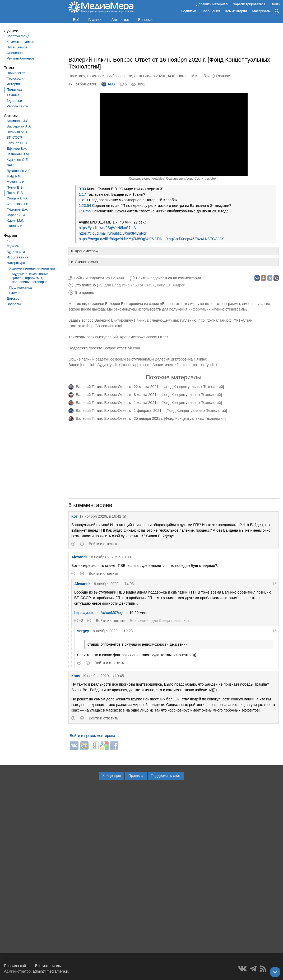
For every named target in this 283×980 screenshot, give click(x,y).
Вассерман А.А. (19, 126)
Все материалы (48, 966)
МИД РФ (13, 176)
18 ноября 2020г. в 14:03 (113, 584)
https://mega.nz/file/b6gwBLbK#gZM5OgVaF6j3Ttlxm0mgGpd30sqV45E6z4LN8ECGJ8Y (151, 239)
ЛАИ (10, 165)
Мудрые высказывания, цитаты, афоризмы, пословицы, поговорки (31, 278)
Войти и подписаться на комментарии (169, 278)
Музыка (13, 246)
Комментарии (236, 11)
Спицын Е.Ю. (17, 198)
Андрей (179, 285)
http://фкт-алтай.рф (215, 320)
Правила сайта (17, 966)
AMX (108, 84)
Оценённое (16, 53)
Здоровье (14, 101)
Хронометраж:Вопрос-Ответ (144, 337)
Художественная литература (32, 268)
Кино (10, 241)
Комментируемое (20, 42)
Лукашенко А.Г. (19, 171)
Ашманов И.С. (18, 121)
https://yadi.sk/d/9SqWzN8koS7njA (107, 228)
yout (190, 179)
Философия (16, 78)
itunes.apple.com (136, 365)
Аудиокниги (16, 252)
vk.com (134, 348)
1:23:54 (85, 206)
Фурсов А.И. (16, 215)
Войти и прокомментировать (94, 736)
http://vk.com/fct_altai (105, 326)
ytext (214, 179)
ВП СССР (14, 137)
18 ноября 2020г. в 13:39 (110, 557)
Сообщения (211, 11)
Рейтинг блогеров (21, 58)
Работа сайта (17, 106)
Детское (13, 298)
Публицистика (20, 287)
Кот (75, 516)
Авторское (120, 20)
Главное (95, 20)
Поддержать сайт (166, 776)
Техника (13, 95)
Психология (16, 73)
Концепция (112, 776)
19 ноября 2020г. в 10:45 (103, 676)
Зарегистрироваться (249, 4)
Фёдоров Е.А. (17, 209)
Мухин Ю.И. (16, 182)
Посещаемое (17, 47)
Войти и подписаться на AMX (99, 278)
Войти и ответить (103, 544)
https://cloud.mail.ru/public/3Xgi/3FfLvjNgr (113, 233)
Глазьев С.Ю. (17, 143)
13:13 (83, 200)
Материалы (261, 11)
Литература (16, 263)
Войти (276, 4)
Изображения (17, 257)
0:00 (82, 189)
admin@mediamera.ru (51, 971)
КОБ (171, 76)
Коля (76, 676)
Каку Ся (164, 285)
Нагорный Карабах (193, 76)
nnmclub (88, 365)
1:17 (82, 194)
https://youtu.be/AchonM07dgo (99, 613)
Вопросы (146, 20)
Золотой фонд (18, 36)
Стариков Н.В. (18, 204)
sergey (83, 631)
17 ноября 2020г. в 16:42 (100, 516)
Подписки (188, 11)
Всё (76, 20)
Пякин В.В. (15, 193)
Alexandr (79, 557)
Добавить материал (212, 4)
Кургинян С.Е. (18, 160)
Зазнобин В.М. (18, 154)
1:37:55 (85, 211)
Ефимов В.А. (17, 149)
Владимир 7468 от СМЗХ (133, 285)
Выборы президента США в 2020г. (137, 76)
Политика (14, 90)
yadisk (115, 365)
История (13, 84)
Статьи (15, 293)
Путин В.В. (15, 187)
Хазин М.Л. (15, 220)
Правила (136, 776)
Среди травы (170, 621)
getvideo (158, 179)
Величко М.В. (17, 132)
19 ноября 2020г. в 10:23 (112, 631)
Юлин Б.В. (15, 226)
